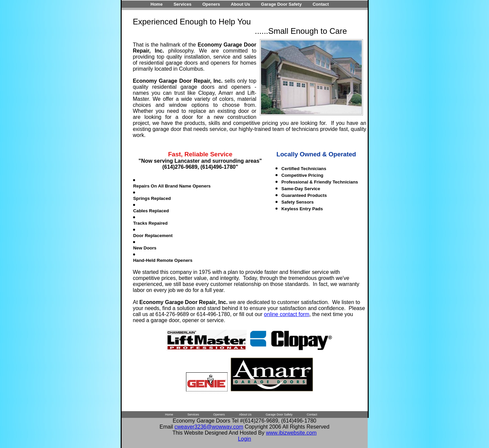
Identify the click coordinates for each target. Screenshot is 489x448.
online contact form (287, 314)
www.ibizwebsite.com (291, 433)
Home (157, 4)
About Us (240, 4)
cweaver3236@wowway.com (209, 427)
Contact (321, 4)
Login (244, 439)
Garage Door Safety (281, 4)
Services (183, 4)
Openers (211, 4)
